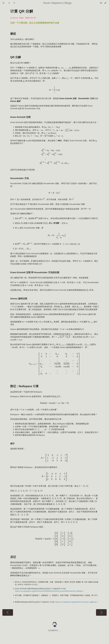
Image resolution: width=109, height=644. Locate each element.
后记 (13, 557)
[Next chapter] (101, 612)
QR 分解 (16, 57)
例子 (13, 444)
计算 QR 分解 (22, 11)
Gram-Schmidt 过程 (20, 117)
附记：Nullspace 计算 (24, 386)
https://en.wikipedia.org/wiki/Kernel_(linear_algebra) (76, 602)
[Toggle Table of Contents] (3, 3)
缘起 (13, 34)
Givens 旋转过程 (19, 299)
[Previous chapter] (8, 612)
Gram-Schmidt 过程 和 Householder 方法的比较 (35, 272)
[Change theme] (9, 3)
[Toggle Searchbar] (14, 3)
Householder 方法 (20, 178)
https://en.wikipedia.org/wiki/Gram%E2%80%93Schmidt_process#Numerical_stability (49, 591)
